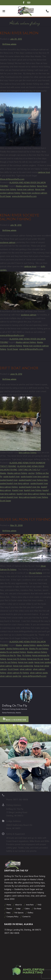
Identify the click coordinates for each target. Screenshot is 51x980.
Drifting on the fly (8, 655)
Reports (9, 909)
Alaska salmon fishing (26, 186)
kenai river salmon (26, 189)
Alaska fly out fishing (39, 649)
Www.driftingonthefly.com (12, 179)
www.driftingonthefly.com (12, 335)
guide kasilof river (11, 477)
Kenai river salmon (19, 33)
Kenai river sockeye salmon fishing (20, 217)
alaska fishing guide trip (17, 649)
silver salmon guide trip (11, 676)
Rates (8, 913)
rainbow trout (44, 172)
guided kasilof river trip (29, 487)
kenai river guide (26, 662)
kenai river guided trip (23, 666)
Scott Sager (5, 196)
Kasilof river (18, 490)
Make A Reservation (14, 719)
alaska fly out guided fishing (13, 652)
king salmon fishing (28, 452)
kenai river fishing (8, 189)
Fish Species (19, 913)
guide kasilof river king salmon (35, 477)
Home (9, 905)
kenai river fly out (35, 659)
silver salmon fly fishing (18, 673)
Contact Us (26, 917)
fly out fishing (35, 573)
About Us (18, 905)
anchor (31, 473)
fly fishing (27, 655)
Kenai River (42, 186)
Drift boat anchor (19, 368)
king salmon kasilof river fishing (33, 497)
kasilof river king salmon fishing (31, 494)
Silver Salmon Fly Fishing (25, 520)
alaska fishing (29, 645)
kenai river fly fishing (17, 659)
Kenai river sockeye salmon (34, 193)
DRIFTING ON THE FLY (29, 470)
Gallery (30, 913)
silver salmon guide (39, 673)
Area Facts (30, 905)
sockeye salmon (8, 242)
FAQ (39, 905)
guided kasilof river (9, 480)
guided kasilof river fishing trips (33, 480)
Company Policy (12, 917)
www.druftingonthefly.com (24, 196)
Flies (19, 655)
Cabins (27, 909)
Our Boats (38, 909)
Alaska (3, 473)
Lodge (18, 909)
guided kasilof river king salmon (15, 483)
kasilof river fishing (33, 490)
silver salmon (26, 669)
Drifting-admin (9, 44)
